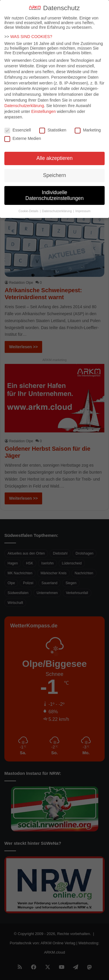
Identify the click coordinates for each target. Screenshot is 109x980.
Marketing (88, 125)
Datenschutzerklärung (24, 100)
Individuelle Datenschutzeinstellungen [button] (54, 190)
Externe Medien (23, 133)
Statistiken (53, 125)
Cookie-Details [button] (29, 205)
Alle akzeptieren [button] (54, 153)
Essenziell (18, 125)
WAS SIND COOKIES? (31, 31)
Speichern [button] (54, 170)
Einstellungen (44, 106)
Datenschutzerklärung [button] (57, 205)
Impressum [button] (83, 205)
